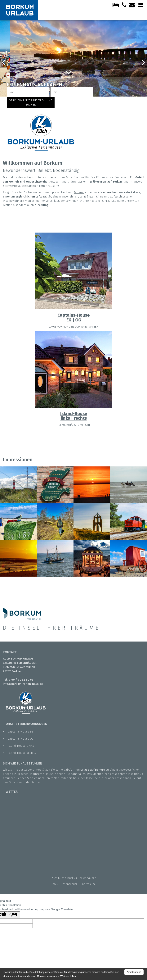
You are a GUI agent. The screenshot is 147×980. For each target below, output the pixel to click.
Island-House (74, 414)
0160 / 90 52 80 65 (21, 680)
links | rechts (74, 418)
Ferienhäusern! (49, 186)
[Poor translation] (14, 915)
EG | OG (74, 320)
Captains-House (73, 315)
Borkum (79, 192)
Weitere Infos (68, 976)
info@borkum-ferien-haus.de (23, 684)
